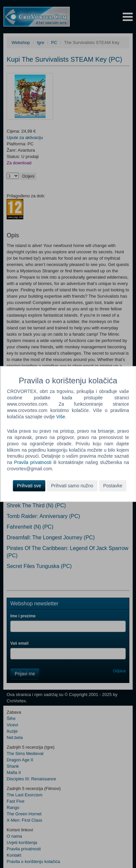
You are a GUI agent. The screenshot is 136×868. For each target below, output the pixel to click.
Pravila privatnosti (33, 463)
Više (61, 417)
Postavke (113, 486)
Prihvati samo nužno (72, 486)
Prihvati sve (29, 486)
